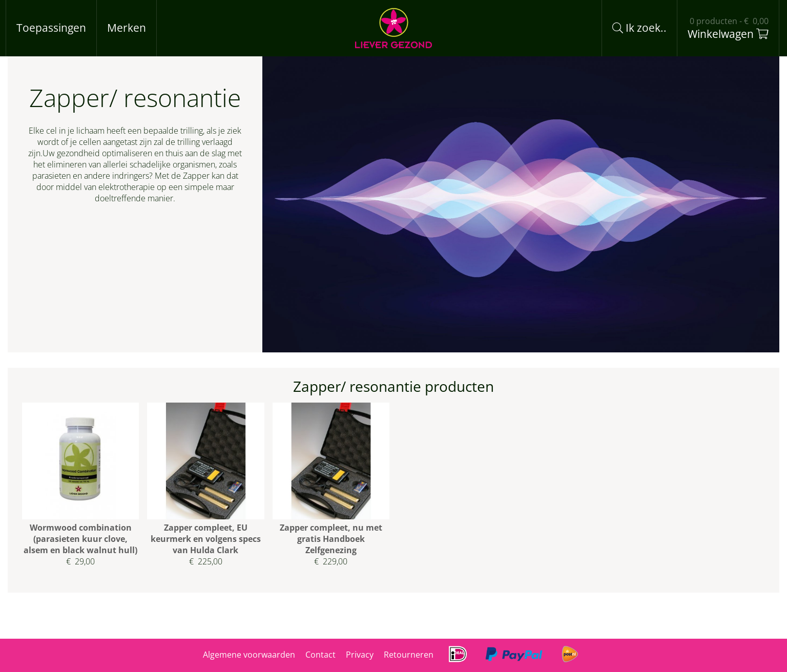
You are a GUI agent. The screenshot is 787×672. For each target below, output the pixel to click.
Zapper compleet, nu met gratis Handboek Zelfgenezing (331, 539)
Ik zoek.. (639, 28)
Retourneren (409, 655)
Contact (320, 655)
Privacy (360, 655)
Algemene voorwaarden (249, 655)
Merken (127, 28)
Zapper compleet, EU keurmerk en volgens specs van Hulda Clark (206, 539)
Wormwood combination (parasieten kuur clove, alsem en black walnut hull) (80, 539)
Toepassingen (51, 28)
